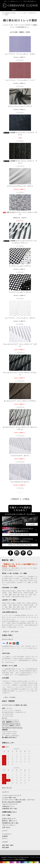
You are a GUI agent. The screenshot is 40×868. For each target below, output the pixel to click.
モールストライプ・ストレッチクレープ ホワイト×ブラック (20, 428)
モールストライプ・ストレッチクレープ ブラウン (20, 401)
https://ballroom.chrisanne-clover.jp (12, 728)
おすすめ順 (14, 32)
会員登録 (5, 836)
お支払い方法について (9, 819)
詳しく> (34, 1)
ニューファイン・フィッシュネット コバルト (20, 54)
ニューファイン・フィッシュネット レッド (20, 80)
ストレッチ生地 (22, 13)
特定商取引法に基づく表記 (10, 823)
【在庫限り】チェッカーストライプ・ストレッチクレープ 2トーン (20, 242)
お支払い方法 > (7, 635)
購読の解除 (6, 848)
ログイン (5, 839)
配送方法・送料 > (8, 560)
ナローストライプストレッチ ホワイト (20, 186)
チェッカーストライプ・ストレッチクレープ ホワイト (20, 345)
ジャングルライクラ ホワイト (20, 482)
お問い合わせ (6, 827)
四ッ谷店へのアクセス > (9, 738)
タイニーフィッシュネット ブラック (21, 106)
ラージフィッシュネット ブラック (21, 292)
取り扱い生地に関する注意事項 (12, 802)
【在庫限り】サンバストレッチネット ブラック (20, 162)
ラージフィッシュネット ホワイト (21, 266)
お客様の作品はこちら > (9, 812)
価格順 (22, 32)
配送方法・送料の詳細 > (11, 632)
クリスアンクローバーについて (12, 795)
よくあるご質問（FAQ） (10, 798)
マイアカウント (7, 834)
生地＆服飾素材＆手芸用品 (9, 13)
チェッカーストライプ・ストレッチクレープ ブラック (20, 374)
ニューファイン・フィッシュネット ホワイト (21, 318)
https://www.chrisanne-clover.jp (11, 724)
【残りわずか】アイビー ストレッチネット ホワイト (20, 213)
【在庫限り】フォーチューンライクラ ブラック (20, 134)
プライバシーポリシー (9, 825)
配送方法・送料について (10, 821)
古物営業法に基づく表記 (10, 809)
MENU (13, 10)
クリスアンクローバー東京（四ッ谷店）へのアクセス (18, 800)
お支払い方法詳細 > (10, 697)
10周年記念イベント (8, 806)
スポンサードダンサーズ (10, 804)
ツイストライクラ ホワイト (21, 456)
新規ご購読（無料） (8, 845)
